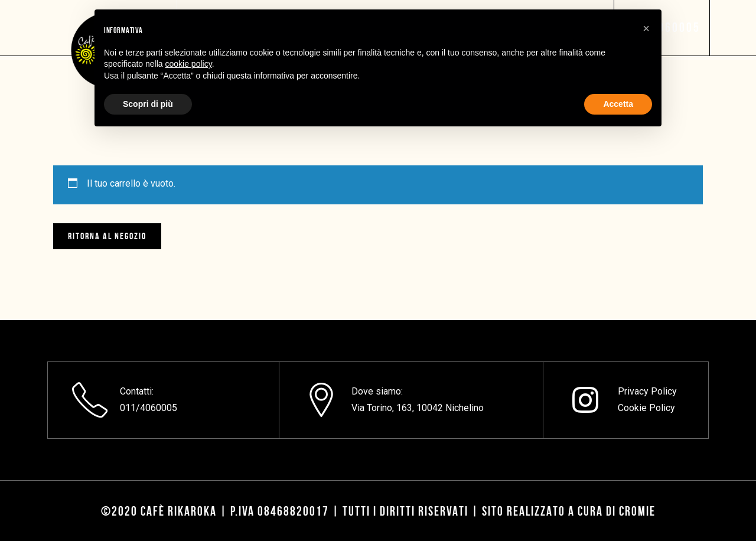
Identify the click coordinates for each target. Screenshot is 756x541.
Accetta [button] (618, 104)
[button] (646, 28)
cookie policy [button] (189, 64)
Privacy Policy (647, 391)
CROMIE (637, 511)
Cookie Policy (646, 408)
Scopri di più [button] (148, 104)
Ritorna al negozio (107, 236)
